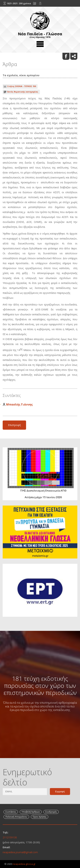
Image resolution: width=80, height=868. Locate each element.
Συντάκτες (11, 812)
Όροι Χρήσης (40, 817)
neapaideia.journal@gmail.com (20, 852)
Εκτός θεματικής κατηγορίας (23, 92)
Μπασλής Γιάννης (20, 404)
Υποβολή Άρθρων (31, 812)
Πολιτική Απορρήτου (16, 817)
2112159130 (10, 837)
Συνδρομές (51, 812)
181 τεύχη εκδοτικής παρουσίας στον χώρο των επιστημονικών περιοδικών (40, 686)
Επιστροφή (14, 425)
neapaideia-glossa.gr (24, 864)
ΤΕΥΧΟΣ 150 (22, 86)
